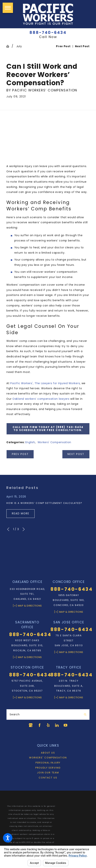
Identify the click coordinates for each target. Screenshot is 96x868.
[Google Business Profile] (30, 725)
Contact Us (48, 778)
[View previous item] (8, 529)
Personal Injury (48, 763)
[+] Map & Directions (27, 606)
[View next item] (24, 529)
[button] (8, 838)
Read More (21, 514)
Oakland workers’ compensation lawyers (41, 399)
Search (15, 714)
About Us (48, 753)
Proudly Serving (48, 768)
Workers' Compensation (54, 442)
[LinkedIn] (57, 725)
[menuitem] (48, 753)
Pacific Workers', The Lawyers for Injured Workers (45, 383)
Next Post (76, 454)
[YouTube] (66, 725)
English (30, 442)
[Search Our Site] (85, 715)
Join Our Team (48, 773)
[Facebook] (39, 725)
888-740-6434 (48, 32)
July (19, 46)
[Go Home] (9, 46)
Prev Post (20, 454)
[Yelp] (48, 725)
